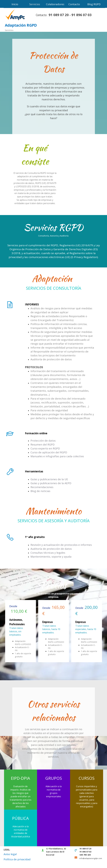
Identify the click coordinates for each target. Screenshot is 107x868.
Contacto (74, 4)
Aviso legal (10, 854)
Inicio (15, 4)
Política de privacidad (17, 859)
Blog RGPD (94, 4)
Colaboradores (55, 4)
